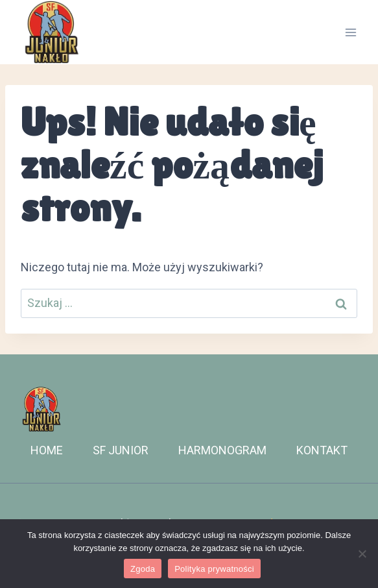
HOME (47, 450)
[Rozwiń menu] (350, 32)
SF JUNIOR (121, 450)
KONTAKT (322, 450)
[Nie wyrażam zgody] (362, 554)
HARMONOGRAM (222, 450)
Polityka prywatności (214, 569)
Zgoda (143, 569)
